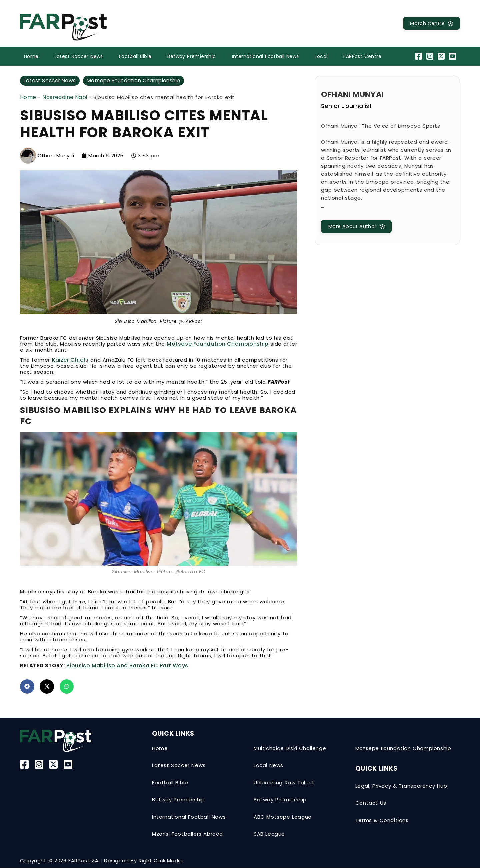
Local (321, 56)
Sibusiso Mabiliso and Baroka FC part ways (127, 666)
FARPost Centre (362, 56)
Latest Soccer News (79, 56)
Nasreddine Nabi (65, 97)
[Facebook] (419, 56)
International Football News (265, 56)
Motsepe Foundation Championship (138, 80)
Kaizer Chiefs (70, 360)
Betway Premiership (191, 56)
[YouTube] (453, 56)
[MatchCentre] (430, 23)
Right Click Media (161, 861)
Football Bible (135, 56)
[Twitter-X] (442, 56)
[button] (27, 687)
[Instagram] (430, 56)
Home (31, 56)
